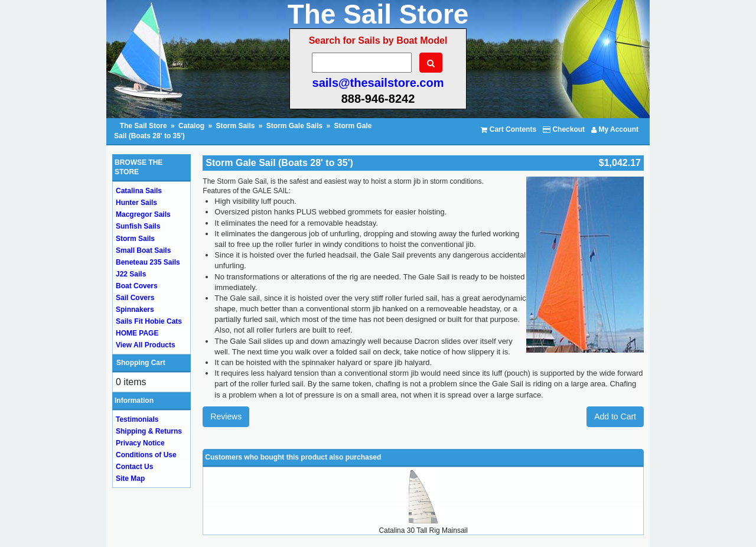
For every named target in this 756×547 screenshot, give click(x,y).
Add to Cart (615, 416)
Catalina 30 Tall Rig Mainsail (423, 530)
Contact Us (134, 467)
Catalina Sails (139, 191)
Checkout (564, 129)
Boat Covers (137, 286)
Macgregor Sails (143, 214)
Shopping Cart (141, 363)
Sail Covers (135, 298)
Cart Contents (509, 129)
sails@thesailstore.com (378, 83)
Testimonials (137, 419)
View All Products (146, 345)
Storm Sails (235, 126)
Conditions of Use (146, 455)
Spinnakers (135, 310)
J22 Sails (131, 274)
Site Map (130, 478)
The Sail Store (144, 126)
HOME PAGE (137, 333)
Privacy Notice (140, 443)
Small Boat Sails (143, 250)
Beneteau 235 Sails (148, 262)
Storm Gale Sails (294, 126)
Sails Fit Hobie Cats (149, 321)
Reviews (226, 416)
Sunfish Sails (138, 226)
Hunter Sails (136, 203)
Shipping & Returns (149, 431)
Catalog (191, 126)
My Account (615, 129)
